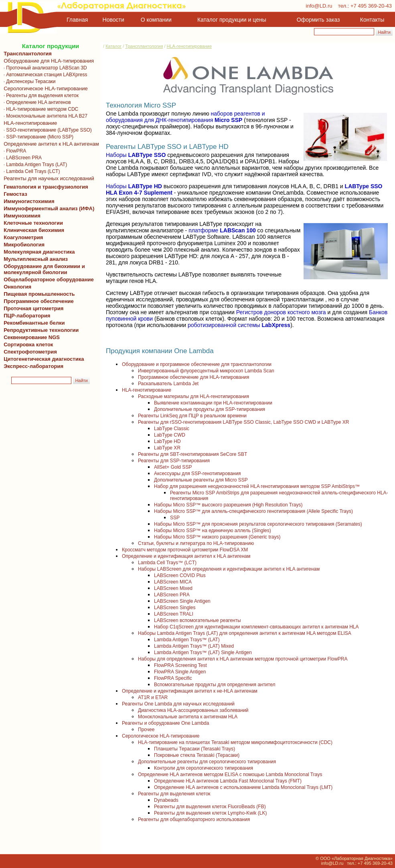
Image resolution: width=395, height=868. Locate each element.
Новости (113, 20)
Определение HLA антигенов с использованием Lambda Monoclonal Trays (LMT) (243, 787)
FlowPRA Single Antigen (180, 672)
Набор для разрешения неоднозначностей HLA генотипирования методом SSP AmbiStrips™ (257, 486)
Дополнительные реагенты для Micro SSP (201, 480)
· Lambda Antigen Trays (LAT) (34, 165)
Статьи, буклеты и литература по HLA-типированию (196, 543)
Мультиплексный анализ (36, 259)
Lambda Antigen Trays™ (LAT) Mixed (194, 646)
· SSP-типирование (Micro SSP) (37, 137)
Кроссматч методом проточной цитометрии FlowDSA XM (185, 550)
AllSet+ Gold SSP (173, 467)
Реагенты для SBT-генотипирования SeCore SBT (192, 454)
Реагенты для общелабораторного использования (194, 819)
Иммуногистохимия (28, 201)
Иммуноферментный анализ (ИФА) (48, 208)
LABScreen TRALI (174, 614)
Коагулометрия (23, 237)
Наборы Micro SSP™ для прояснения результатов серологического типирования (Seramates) (258, 524)
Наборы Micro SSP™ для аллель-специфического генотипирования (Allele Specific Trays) (253, 511)
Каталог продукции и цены (232, 20)
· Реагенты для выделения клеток (40, 96)
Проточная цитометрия (32, 308)
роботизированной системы (239, 325)
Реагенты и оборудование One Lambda (165, 723)
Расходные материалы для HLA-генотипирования (193, 396)
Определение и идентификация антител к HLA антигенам (186, 556)
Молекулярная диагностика (38, 252)
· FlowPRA (13, 151)
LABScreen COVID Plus (180, 575)
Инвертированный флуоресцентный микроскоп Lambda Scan (206, 371)
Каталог (113, 46)
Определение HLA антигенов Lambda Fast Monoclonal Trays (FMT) (228, 781)
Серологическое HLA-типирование (44, 88)
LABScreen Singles (175, 608)
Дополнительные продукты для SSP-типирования (210, 409)
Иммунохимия (22, 216)
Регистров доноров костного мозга (281, 312)
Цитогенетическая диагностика (42, 359)
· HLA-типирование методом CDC (39, 109)
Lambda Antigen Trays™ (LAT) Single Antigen (203, 653)
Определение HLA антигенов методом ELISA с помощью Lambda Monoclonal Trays (230, 774)
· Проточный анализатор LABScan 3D (44, 68)
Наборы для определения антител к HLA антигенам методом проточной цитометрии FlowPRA (243, 659)
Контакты (372, 20)
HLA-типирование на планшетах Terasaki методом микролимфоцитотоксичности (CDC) (235, 742)
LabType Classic (172, 429)
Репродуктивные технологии (40, 330)
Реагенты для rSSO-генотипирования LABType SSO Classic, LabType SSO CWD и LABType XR (243, 422)
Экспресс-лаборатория (33, 366)
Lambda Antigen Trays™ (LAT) (187, 640)
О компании (155, 20)
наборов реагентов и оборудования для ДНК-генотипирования (185, 117)
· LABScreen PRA (21, 158)
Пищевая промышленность (39, 294)
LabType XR (167, 448)
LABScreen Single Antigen (182, 601)
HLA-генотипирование (29, 123)
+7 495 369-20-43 (371, 6)
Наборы (136, 155)
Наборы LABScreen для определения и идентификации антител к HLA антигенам (229, 569)
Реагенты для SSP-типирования (174, 461)
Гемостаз (15, 194)
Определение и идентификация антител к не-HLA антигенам (190, 691)
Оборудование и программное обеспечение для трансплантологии (197, 364)
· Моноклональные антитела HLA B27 (44, 116)
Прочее (146, 730)
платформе (222, 230)
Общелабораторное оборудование (47, 280)
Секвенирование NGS (30, 337)
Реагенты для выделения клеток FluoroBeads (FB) (210, 807)
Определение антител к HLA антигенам (50, 144)
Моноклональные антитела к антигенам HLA (188, 717)
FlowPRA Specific (173, 678)
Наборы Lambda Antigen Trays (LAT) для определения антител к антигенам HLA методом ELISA (245, 633)
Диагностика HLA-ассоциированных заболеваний (193, 710)
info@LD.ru (319, 6)
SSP (175, 518)
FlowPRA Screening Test (180, 665)
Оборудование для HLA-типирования (47, 61)
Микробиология (24, 245)
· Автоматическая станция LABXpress (44, 75)
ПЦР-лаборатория (25, 316)
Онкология (17, 287)
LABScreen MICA (173, 582)
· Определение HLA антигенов (36, 102)
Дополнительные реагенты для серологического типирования (207, 762)
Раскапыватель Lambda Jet (168, 384)
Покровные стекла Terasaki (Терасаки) (197, 755)
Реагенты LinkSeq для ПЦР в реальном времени (192, 416)
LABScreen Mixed (173, 588)
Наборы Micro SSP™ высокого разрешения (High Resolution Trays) (228, 505)
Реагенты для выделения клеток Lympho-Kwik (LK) (211, 813)
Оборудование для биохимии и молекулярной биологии (43, 269)
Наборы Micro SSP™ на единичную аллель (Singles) (213, 531)
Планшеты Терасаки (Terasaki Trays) (194, 749)
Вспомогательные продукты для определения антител (215, 685)
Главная (77, 20)
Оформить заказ (318, 20)
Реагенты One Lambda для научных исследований (178, 704)
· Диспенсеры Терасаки (28, 81)
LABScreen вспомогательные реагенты (197, 620)
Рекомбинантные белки (33, 323)
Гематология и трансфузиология (45, 187)
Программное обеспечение (39, 301)
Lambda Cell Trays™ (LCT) (167, 563)
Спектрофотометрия (30, 352)
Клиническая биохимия (32, 230)
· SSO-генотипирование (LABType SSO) (46, 130)
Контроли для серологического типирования (204, 768)
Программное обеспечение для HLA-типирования (193, 377)
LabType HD (167, 441)
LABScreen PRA (172, 595)
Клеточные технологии (32, 223)
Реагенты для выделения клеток (174, 794)
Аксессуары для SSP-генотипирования (197, 474)
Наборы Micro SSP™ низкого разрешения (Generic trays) (217, 537)
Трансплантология (26, 54)
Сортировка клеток (27, 345)
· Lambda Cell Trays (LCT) (30, 171)
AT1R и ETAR (153, 697)
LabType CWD (170, 435)
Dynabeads (166, 800)
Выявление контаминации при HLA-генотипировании (213, 403)
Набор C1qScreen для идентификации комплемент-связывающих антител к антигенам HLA (256, 627)
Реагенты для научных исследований (48, 178)
